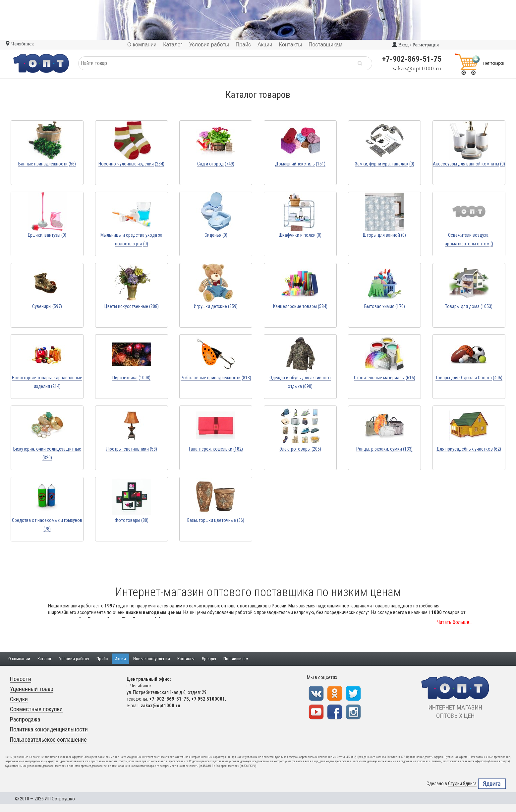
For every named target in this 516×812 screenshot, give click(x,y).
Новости (21, 679)
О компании (19, 659)
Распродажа (25, 719)
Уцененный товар (32, 689)
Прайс (102, 659)
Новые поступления (152, 659)
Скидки (19, 699)
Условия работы (74, 659)
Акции (120, 659)
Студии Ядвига (462, 784)
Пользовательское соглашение (48, 740)
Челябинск (19, 44)
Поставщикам (236, 659)
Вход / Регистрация (415, 45)
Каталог (45, 659)
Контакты (186, 659)
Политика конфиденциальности (49, 729)
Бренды (209, 659)
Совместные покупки (36, 709)
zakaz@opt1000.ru (417, 68)
